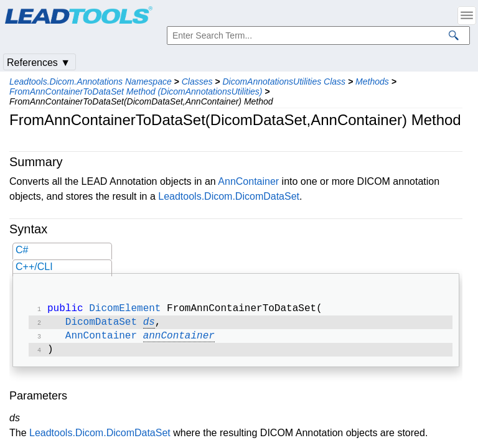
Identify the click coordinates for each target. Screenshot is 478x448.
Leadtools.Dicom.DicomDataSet (229, 196)
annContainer (179, 340)
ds (149, 325)
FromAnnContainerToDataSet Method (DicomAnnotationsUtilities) (136, 91)
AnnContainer (248, 181)
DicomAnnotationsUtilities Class (284, 82)
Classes (197, 82)
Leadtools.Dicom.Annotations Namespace (91, 82)
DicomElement (125, 310)
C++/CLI (34, 267)
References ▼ (39, 63)
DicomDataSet (101, 325)
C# (22, 250)
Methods (372, 82)
